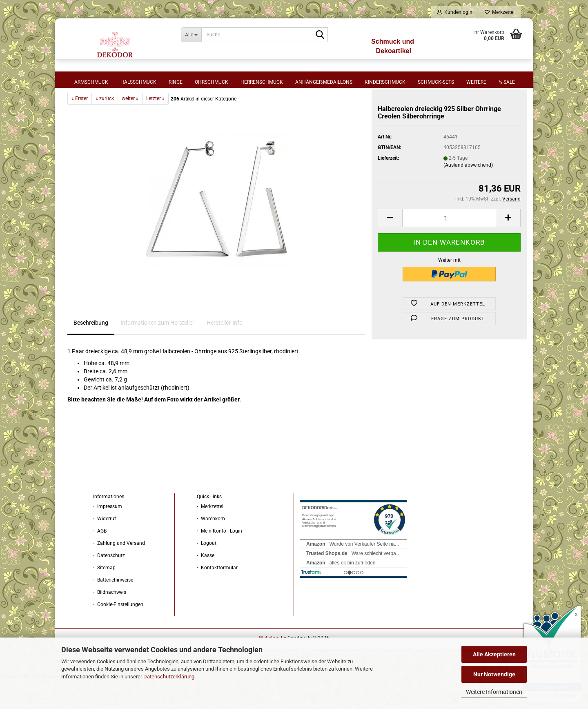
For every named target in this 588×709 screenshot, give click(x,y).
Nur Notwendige (494, 674)
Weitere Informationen (494, 692)
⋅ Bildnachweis (110, 621)
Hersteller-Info (225, 351)
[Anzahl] (449, 246)
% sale (507, 82)
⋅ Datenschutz (109, 584)
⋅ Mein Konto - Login (219, 560)
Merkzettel (500, 12)
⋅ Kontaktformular (217, 596)
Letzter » (155, 127)
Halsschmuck (138, 82)
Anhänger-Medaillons (324, 82)
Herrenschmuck (262, 82)
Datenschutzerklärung (169, 677)
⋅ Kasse (206, 584)
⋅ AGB (100, 560)
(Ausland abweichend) (468, 194)
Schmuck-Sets (436, 82)
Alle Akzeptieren (494, 654)
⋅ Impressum (108, 535)
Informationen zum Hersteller (157, 351)
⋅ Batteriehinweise (113, 609)
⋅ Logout (207, 572)
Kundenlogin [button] (455, 12)
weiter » (130, 127)
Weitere (476, 82)
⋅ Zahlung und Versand (119, 572)
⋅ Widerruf (105, 547)
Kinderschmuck (385, 82)
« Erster (80, 127)
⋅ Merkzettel (210, 535)
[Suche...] (191, 35)
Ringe (176, 82)
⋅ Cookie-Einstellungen (118, 633)
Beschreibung (91, 351)
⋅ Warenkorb (211, 547)
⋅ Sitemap (104, 596)
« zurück (105, 127)
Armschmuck (91, 82)
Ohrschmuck (212, 82)
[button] (390, 246)
